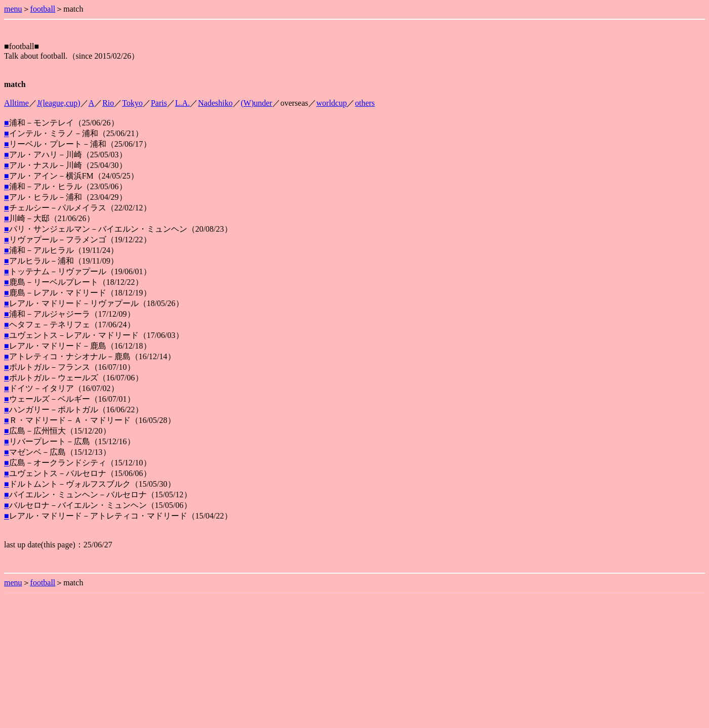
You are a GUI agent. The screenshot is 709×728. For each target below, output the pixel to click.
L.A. (182, 103)
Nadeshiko (215, 103)
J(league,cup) (59, 103)
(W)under (257, 103)
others (365, 103)
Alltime (16, 103)
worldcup (331, 103)
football (43, 9)
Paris (159, 103)
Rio (108, 103)
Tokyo (132, 103)
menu (13, 9)
